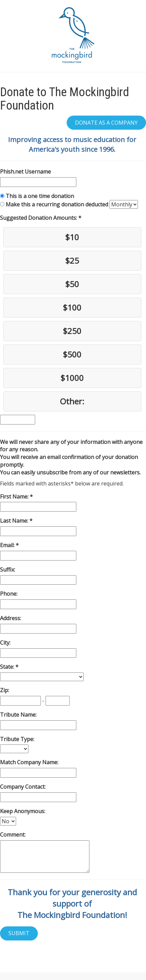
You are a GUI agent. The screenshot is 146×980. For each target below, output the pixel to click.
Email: (8, 545)
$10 (72, 237)
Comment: (13, 835)
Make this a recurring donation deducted (57, 204)
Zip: (5, 690)
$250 (72, 331)
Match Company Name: (29, 762)
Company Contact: (23, 787)
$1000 (72, 378)
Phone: (9, 594)
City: (5, 643)
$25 (72, 260)
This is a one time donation (40, 196)
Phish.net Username (25, 172)
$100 (72, 307)
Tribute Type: (17, 739)
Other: (72, 401)
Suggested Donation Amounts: (39, 218)
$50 (72, 284)
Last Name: (15, 521)
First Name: (15, 497)
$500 (72, 354)
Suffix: (8, 570)
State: (8, 667)
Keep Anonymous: (23, 811)
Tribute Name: (18, 715)
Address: (11, 618)
